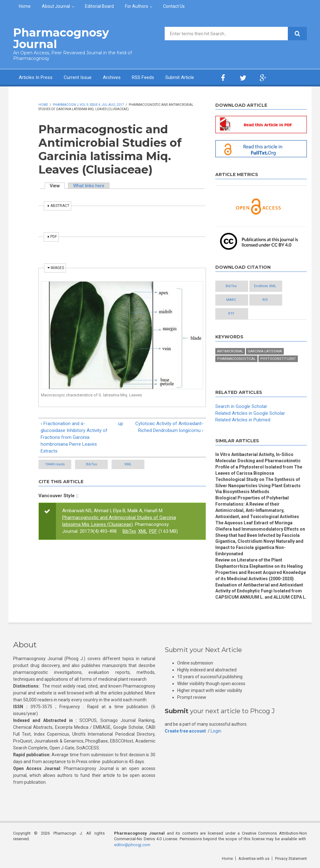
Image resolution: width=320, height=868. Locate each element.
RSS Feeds (143, 77)
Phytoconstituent (278, 359)
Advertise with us (254, 858)
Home (25, 6)
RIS (265, 300)
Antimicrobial (230, 351)
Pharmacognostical (236, 359)
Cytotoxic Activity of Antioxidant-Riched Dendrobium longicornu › (169, 427)
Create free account (185, 731)
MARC (231, 300)
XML (128, 464)
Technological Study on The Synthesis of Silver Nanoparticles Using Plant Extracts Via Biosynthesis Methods (258, 486)
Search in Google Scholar (241, 406)
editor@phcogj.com (132, 845)
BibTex (91, 464)
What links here (89, 186)
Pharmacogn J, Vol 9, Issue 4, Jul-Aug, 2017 (88, 105)
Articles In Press (36, 77)
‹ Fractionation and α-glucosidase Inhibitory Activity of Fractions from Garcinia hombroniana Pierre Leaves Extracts (74, 437)
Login (216, 731)
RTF (231, 314)
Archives (112, 77)
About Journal (56, 6)
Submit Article (180, 77)
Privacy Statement (291, 858)
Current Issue (78, 77)
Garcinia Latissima (265, 351)
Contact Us (174, 6)
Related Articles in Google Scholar (250, 413)
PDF (153, 531)
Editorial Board (99, 6)
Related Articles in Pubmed (243, 420)
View (57, 186)
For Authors (137, 6)
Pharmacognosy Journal (61, 38)
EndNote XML (265, 286)
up (121, 424)
